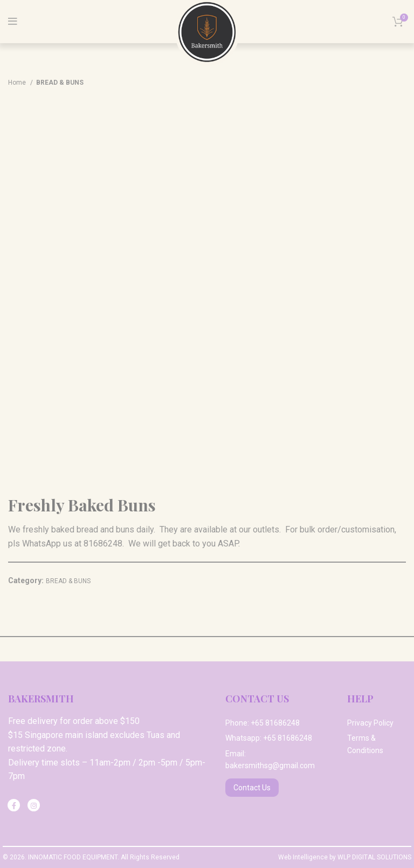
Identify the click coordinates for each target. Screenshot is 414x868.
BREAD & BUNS (60, 83)
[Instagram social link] (34, 805)
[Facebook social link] (14, 805)
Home (18, 83)
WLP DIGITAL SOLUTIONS (374, 857)
